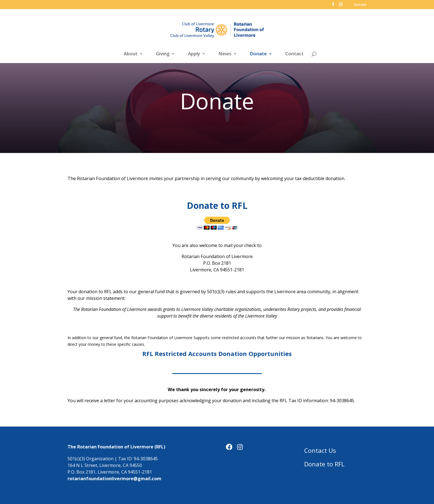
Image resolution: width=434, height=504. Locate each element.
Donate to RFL (324, 464)
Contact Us (320, 450)
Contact (294, 54)
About (131, 54)
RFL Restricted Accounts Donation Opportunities (217, 354)
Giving (163, 54)
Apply (194, 54)
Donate (360, 5)
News (225, 54)
